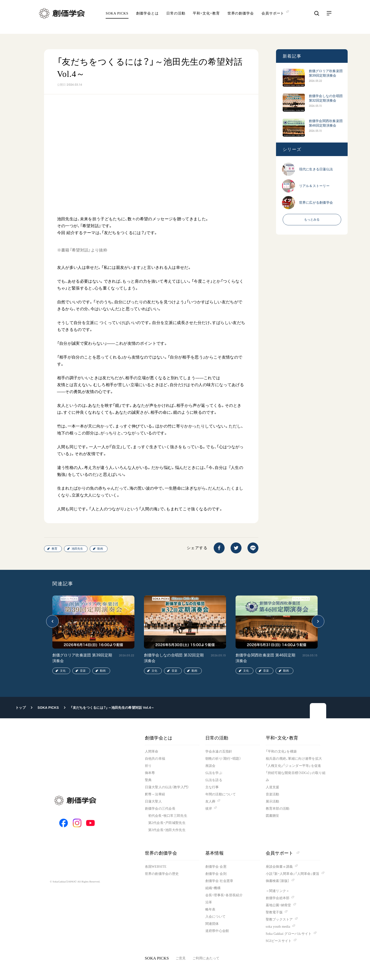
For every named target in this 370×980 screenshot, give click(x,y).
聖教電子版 (274, 912)
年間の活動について (221, 794)
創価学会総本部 (278, 898)
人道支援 (273, 787)
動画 (100, 549)
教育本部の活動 (278, 809)
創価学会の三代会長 (160, 809)
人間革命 (152, 751)
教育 (54, 549)
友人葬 (210, 801)
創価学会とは (147, 18)
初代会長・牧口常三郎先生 (168, 816)
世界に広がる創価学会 (316, 202)
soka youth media (278, 927)
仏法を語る (214, 780)
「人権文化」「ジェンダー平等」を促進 (294, 766)
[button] (52, 621)
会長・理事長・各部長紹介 (224, 895)
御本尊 (150, 773)
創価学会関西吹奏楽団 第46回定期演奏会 (326, 123)
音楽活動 (273, 794)
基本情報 (215, 853)
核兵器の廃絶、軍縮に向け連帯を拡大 (294, 759)
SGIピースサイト (279, 941)
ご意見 (181, 958)
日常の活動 (176, 18)
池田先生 (77, 549)
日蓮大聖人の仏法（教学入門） (167, 787)
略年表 (210, 909)
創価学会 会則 (216, 874)
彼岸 (209, 809)
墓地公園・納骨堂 (279, 905)
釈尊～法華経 (155, 794)
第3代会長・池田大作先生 (167, 830)
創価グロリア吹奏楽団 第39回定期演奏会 (326, 73)
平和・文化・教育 (206, 18)
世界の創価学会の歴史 (162, 874)
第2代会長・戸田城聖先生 (167, 823)
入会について (216, 917)
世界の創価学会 (241, 18)
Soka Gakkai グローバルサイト (289, 934)
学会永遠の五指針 (219, 751)
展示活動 (273, 801)
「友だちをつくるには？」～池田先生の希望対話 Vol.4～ (112, 708)
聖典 (148, 780)
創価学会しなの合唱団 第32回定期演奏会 (326, 98)
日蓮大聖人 (153, 801)
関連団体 (212, 924)
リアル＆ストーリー (314, 186)
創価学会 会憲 (216, 867)
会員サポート (283, 853)
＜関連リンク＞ (278, 891)
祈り (148, 766)
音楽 (83, 671)
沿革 (209, 902)
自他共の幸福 (155, 759)
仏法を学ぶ (214, 773)
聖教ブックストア (279, 919)
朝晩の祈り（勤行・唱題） (223, 759)
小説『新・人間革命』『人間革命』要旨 (293, 874)
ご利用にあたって (206, 958)
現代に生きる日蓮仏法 (316, 169)
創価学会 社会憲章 (219, 881)
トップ (21, 708)
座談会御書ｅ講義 (279, 867)
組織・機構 (213, 888)
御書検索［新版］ (278, 881)
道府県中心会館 (217, 931)
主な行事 (212, 787)
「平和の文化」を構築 (281, 751)
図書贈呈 (273, 816)
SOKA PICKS (117, 18)
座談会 (210, 766)
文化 (63, 671)
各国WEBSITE (156, 867)
